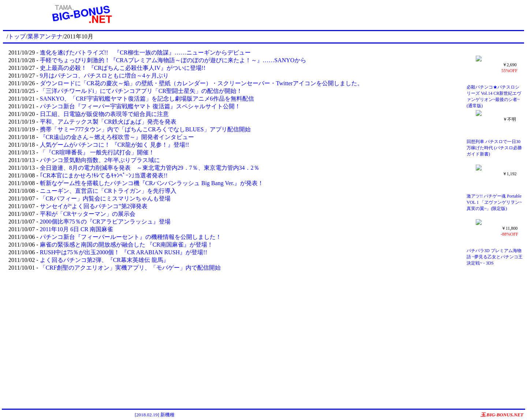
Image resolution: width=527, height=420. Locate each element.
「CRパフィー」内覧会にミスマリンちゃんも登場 (105, 198)
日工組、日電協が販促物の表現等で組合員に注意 (104, 114)
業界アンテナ (45, 36)
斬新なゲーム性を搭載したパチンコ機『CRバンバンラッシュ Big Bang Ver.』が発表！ (152, 183)
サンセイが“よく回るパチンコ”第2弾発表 (94, 206)
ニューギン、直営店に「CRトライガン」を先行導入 (108, 191)
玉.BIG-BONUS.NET (502, 415)
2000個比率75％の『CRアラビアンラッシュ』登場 (105, 222)
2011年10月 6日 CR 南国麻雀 (77, 229)
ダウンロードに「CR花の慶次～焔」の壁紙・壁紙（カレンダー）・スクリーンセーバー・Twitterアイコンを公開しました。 (201, 83)
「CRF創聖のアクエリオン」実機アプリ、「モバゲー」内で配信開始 (130, 268)
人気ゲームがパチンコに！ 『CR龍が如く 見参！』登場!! (115, 145)
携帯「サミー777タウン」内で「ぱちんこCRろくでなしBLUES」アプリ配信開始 (145, 129)
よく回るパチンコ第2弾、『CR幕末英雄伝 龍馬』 (104, 260)
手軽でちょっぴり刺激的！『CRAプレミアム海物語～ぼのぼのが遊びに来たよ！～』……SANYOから (173, 60)
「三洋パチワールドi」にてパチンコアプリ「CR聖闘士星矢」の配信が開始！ (141, 91)
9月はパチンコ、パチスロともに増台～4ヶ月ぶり (104, 76)
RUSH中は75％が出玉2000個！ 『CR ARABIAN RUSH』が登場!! (124, 252)
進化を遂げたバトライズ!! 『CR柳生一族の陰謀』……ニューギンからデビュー (145, 52)
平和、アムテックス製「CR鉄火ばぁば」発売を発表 (108, 122)
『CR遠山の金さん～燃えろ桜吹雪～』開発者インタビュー (117, 137)
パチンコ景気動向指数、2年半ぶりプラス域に (100, 160)
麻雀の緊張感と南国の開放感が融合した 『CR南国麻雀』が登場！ (126, 245)
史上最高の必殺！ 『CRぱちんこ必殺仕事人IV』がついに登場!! (123, 68)
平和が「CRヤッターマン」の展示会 (88, 214)
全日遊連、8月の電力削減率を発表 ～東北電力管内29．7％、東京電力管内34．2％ (150, 168)
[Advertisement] (342, 14)
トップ (17, 36)
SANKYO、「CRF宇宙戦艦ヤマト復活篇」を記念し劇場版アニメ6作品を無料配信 (147, 99)
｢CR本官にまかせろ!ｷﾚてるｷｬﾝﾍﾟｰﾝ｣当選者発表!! (104, 175)
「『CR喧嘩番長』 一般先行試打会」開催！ (97, 152)
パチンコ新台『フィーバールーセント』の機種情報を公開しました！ (131, 237)
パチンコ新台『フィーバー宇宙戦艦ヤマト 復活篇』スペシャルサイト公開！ (140, 106)
